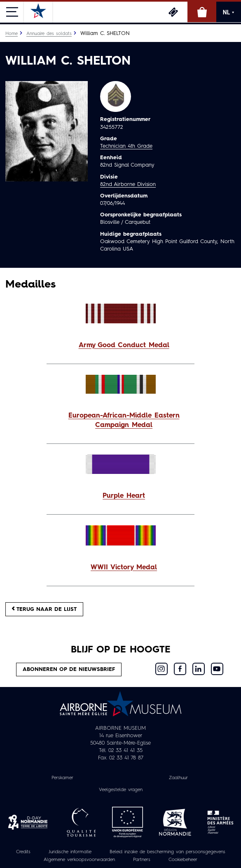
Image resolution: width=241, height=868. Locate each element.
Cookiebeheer (183, 860)
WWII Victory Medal (124, 568)
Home (12, 34)
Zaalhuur (178, 778)
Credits (23, 852)
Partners (142, 860)
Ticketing (173, 12)
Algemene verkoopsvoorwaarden (79, 860)
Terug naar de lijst (44, 609)
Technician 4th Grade (126, 146)
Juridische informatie (70, 852)
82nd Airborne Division (128, 185)
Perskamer (62, 778)
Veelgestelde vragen (121, 790)
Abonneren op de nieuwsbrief (69, 670)
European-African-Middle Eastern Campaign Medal (124, 421)
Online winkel (202, 12)
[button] (120, 346)
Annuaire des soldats (49, 34)
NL (229, 12)
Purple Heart (124, 496)
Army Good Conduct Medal (124, 346)
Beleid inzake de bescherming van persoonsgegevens (167, 852)
